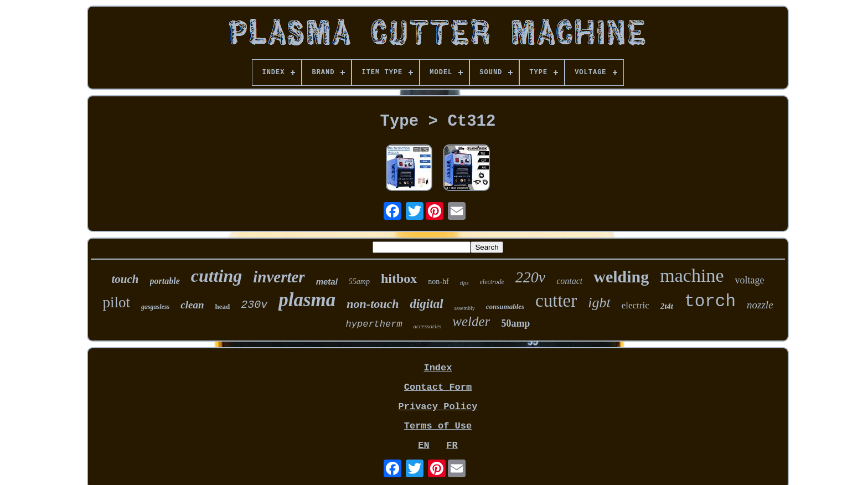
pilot (116, 302)
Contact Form (438, 387)
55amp (359, 282)
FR (452, 445)
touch (125, 279)
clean (192, 305)
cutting (216, 276)
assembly (465, 308)
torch (710, 301)
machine (692, 275)
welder (471, 321)
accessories (428, 326)
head (223, 306)
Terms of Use (438, 426)
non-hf (438, 282)
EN (423, 445)
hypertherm (374, 324)
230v (254, 305)
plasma (307, 300)
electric (635, 305)
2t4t (667, 306)
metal (327, 282)
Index (438, 368)
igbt (599, 303)
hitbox (399, 278)
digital (426, 304)
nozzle (760, 305)
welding (621, 277)
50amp (515, 323)
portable (165, 281)
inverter (279, 277)
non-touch (373, 304)
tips (464, 283)
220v (530, 277)
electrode (492, 282)
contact (569, 281)
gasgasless (155, 307)
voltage (749, 280)
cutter (556, 301)
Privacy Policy (438, 407)
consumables (505, 306)
